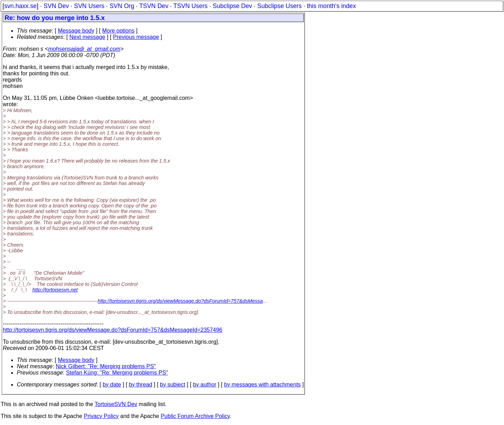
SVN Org (122, 6)
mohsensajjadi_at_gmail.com (84, 49)
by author (205, 385)
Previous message (136, 37)
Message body (76, 31)
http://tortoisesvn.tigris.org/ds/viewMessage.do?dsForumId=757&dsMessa (180, 301)
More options (118, 31)
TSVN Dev (154, 6)
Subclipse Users (279, 6)
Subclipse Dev (232, 6)
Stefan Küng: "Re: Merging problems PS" (117, 373)
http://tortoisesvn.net (55, 290)
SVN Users (89, 6)
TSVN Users (190, 6)
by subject (173, 385)
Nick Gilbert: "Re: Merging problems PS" (106, 366)
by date (112, 385)
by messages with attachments (262, 385)
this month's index (331, 6)
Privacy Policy (101, 416)
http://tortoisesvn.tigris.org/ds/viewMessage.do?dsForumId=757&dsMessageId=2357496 (113, 330)
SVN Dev (56, 6)
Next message (87, 37)
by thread (141, 385)
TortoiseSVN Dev (116, 404)
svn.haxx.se (20, 6)
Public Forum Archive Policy (195, 416)
